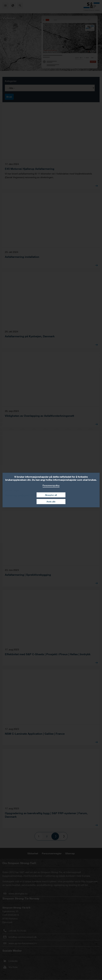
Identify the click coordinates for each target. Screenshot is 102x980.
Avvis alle (51, 502)
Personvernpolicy (51, 485)
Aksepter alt (51, 495)
